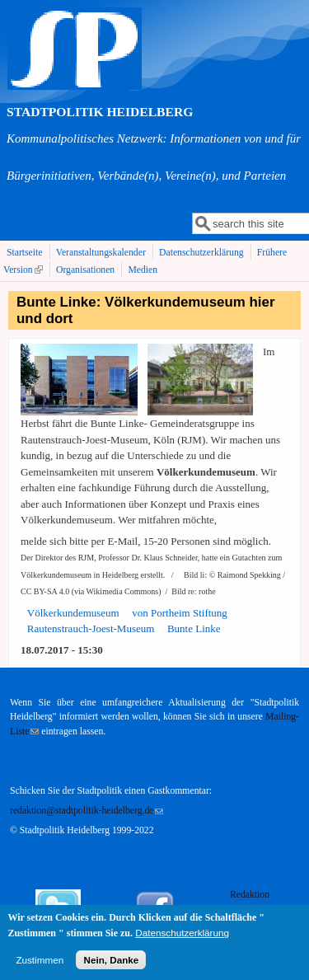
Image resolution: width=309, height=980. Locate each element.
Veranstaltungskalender (101, 253)
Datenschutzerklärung (201, 253)
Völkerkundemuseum (73, 613)
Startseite (25, 253)
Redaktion (251, 895)
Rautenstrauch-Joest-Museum (91, 628)
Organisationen (85, 270)
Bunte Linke (194, 628)
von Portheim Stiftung (180, 613)
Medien (143, 270)
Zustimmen (40, 965)
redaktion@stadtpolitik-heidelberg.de (87, 811)
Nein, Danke (111, 965)
